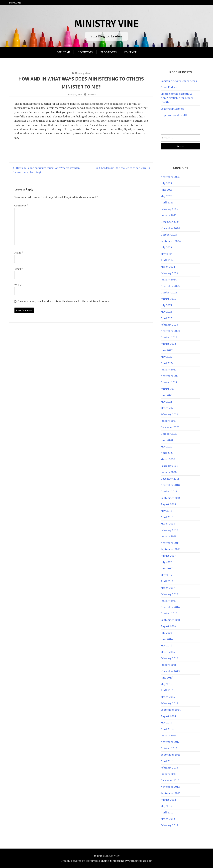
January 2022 (169, 369)
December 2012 (170, 780)
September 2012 (171, 793)
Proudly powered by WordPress (80, 861)
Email (18, 269)
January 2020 (169, 472)
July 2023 (166, 305)
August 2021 (168, 389)
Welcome (64, 52)
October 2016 (169, 613)
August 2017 (168, 556)
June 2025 (167, 190)
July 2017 (166, 562)
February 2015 (169, 703)
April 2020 (167, 453)
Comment (21, 205)
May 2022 (166, 357)
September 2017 (171, 549)
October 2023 (169, 292)
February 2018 (169, 530)
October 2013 (169, 748)
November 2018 (170, 485)
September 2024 (171, 241)
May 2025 (166, 196)
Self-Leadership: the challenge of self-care (121, 168)
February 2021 (169, 414)
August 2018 (168, 504)
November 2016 (170, 607)
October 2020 (169, 434)
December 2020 (170, 427)
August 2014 (168, 716)
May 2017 (166, 575)
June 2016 (167, 639)
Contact (130, 52)
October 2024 (169, 235)
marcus (92, 94)
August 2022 (168, 344)
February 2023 (169, 325)
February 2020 (169, 466)
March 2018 (168, 523)
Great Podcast (169, 87)
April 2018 (167, 517)
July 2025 (166, 183)
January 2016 (169, 665)
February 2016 (169, 658)
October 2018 (169, 491)
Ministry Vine (106, 24)
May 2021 (166, 402)
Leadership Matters (172, 109)
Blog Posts (109, 52)
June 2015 (167, 678)
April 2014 (167, 729)
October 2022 (169, 337)
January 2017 (169, 601)
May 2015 (166, 684)
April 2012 (167, 812)
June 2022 (167, 350)
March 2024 (168, 267)
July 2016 (166, 633)
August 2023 (168, 299)
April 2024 (167, 260)
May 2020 (166, 446)
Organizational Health (174, 115)
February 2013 (169, 768)
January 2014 (169, 735)
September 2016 (171, 620)
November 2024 (170, 228)
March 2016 (168, 652)
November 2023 (170, 286)
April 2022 (167, 363)
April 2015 (167, 690)
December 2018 (170, 479)
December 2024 (170, 222)
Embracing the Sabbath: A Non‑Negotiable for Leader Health (177, 98)
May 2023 (166, 312)
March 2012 (168, 819)
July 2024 (166, 247)
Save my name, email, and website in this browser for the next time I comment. (66, 301)
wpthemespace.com (140, 861)
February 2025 (169, 209)
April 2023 (167, 318)
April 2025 (167, 202)
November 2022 (170, 331)
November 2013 (170, 742)
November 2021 (170, 376)
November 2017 (170, 543)
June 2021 (167, 395)
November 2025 (170, 177)
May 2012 (166, 806)
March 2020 (168, 459)
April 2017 (167, 581)
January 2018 (169, 536)
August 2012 (168, 800)
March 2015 (168, 697)
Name (19, 253)
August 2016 (168, 626)
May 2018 (166, 511)
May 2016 (166, 645)
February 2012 (169, 825)
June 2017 (167, 568)
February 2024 (169, 273)
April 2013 (167, 761)
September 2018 (171, 498)
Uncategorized (83, 73)
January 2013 (169, 774)
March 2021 (168, 408)
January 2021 (169, 421)
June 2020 (167, 440)
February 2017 (169, 594)
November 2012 (170, 787)
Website (19, 285)
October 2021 (169, 382)
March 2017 (168, 588)
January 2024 (169, 279)
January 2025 (169, 215)
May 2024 (166, 254)
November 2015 (170, 671)
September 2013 (171, 755)
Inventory (85, 52)
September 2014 (171, 710)
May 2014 (166, 722)
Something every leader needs (179, 81)
